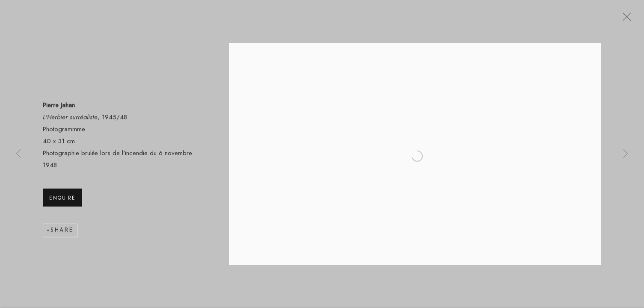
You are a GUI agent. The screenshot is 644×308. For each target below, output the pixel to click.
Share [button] (62, 232)
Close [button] (625, 19)
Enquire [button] (62, 199)
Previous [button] (18, 154)
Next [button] (626, 154)
